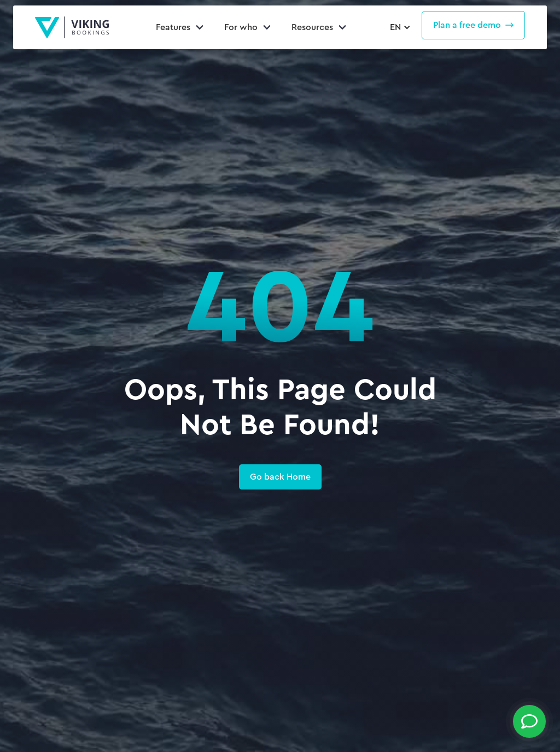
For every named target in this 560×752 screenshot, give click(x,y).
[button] (399, 27)
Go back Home (280, 477)
